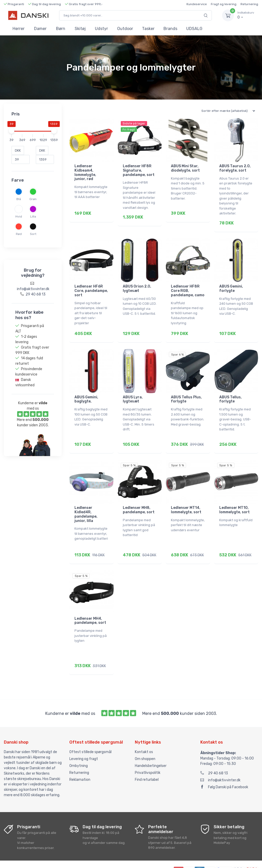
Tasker (148, 29)
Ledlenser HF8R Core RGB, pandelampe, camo (188, 287)
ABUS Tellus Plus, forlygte (186, 392)
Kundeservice (197, 4)
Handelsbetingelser (151, 748)
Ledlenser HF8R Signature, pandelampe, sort (139, 170)
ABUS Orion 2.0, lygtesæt (137, 285)
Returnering (249, 4)
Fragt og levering (224, 4)
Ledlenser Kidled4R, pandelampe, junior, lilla (86, 503)
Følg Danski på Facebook (224, 769)
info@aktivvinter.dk (220, 762)
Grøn (33, 199)
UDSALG (194, 29)
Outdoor (125, 29)
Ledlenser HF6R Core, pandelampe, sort (91, 287)
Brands (170, 29)
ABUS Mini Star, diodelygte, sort (185, 168)
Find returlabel (147, 762)
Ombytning (79, 748)
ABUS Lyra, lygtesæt (133, 392)
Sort (33, 234)
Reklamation (80, 762)
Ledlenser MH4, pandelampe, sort (90, 606)
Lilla (33, 216)
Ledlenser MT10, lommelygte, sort (234, 499)
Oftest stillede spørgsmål (90, 734)
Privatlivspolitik (148, 755)
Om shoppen (145, 741)
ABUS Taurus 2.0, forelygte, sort (235, 168)
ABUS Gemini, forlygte (231, 285)
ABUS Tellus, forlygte (231, 392)
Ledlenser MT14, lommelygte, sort (186, 499)
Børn (61, 29)
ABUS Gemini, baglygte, (86, 392)
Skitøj (80, 29)
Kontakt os (144, 734)
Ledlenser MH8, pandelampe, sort (139, 499)
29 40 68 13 (214, 755)
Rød (19, 234)
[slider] (12, 131)
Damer (40, 29)
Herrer (19, 29)
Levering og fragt (84, 741)
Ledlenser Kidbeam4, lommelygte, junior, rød (85, 172)
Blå (19, 199)
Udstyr (101, 29)
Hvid (19, 216)
